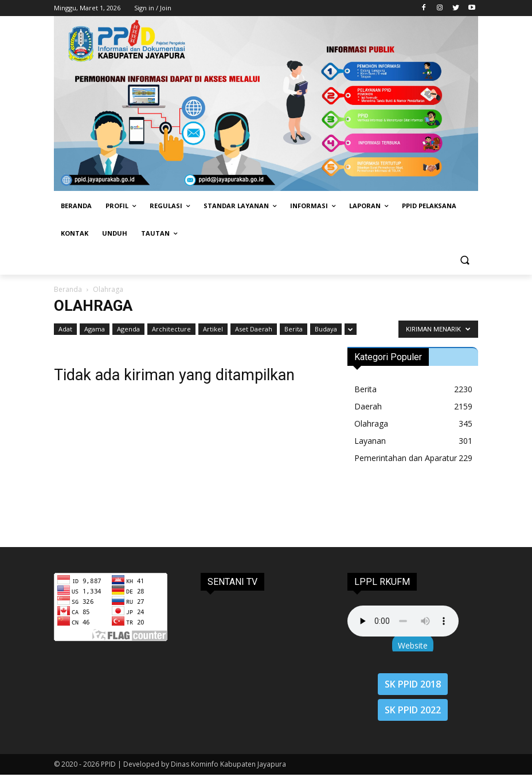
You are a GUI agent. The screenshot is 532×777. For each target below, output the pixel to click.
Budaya (326, 329)
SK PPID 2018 (413, 684)
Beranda (68, 289)
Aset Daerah (254, 329)
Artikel (213, 329)
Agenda (128, 329)
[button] (465, 261)
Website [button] (413, 645)
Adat (65, 329)
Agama (95, 329)
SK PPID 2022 (413, 710)
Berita (294, 329)
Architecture (171, 329)
